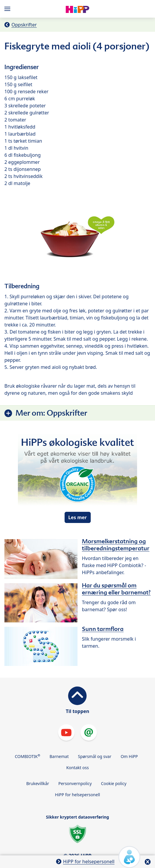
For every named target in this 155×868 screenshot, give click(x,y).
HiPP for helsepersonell (77, 795)
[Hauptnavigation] (9, 9)
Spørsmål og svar (95, 756)
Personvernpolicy (75, 783)
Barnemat (59, 756)
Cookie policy (114, 783)
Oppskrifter (24, 25)
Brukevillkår (38, 783)
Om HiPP (129, 756)
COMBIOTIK (28, 756)
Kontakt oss (78, 768)
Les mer (78, 517)
